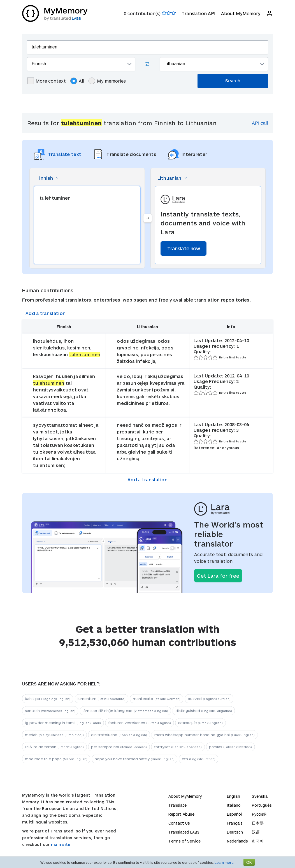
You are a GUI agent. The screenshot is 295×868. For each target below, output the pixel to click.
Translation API (198, 13)
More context (47, 81)
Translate (177, 805)
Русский (259, 814)
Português (262, 805)
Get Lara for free (218, 576)
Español (234, 814)
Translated (184, 832)
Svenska (260, 796)
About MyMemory (241, 13)
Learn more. (224, 862)
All (77, 81)
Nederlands (237, 841)
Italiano (234, 805)
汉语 (256, 832)
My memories (107, 81)
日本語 (258, 823)
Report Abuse (181, 814)
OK (249, 862)
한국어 (258, 841)
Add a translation (46, 313)
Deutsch (235, 832)
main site (61, 844)
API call (260, 123)
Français (235, 823)
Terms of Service (184, 841)
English (234, 796)
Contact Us (179, 823)
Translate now (184, 248)
